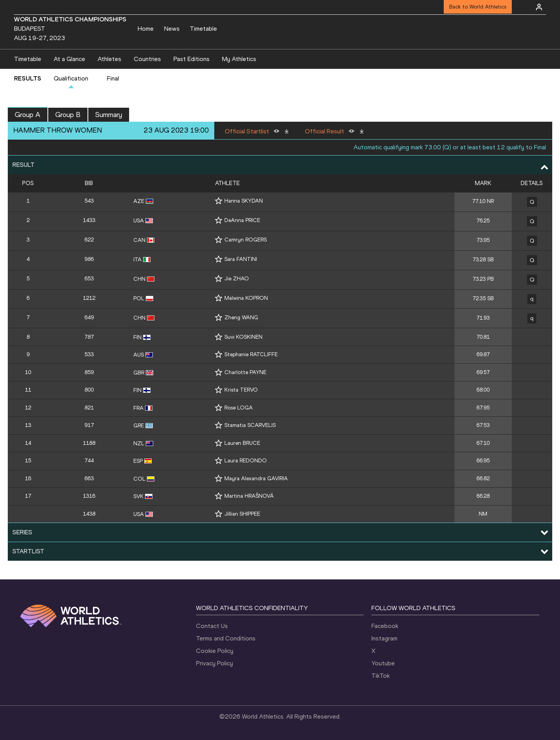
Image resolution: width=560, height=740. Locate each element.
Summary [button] (109, 115)
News (172, 29)
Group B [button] (68, 115)
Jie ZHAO (237, 279)
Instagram (384, 638)
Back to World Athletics (478, 7)
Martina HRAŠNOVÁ (249, 496)
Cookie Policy (215, 651)
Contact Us (212, 626)
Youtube (383, 663)
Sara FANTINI (241, 259)
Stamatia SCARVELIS (250, 425)
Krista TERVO (241, 390)
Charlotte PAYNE (245, 372)
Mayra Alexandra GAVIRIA (256, 478)
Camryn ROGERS (246, 240)
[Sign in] (539, 7)
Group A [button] (28, 115)
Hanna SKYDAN (244, 201)
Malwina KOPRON (246, 298)
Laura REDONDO (246, 461)
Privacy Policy (214, 663)
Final (113, 78)
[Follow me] (219, 201)
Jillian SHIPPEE (242, 514)
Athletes (109, 59)
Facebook (385, 626)
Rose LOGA (239, 408)
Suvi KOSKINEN (243, 337)
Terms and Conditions (226, 638)
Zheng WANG (241, 318)
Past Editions (192, 59)
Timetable (203, 29)
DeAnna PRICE (242, 220)
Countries (147, 59)
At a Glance (69, 59)
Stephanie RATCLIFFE (251, 354)
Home (146, 29)
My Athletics (239, 59)
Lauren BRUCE (242, 443)
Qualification (71, 78)
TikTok (381, 676)
